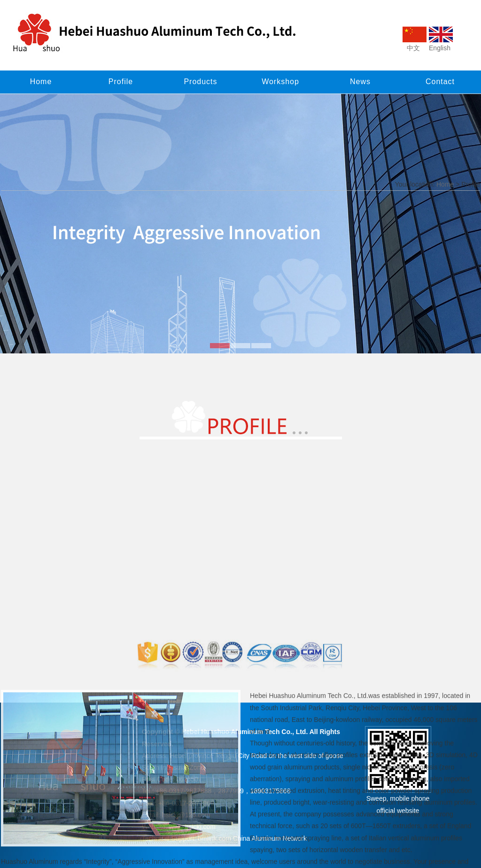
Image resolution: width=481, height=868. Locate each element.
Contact (440, 82)
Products (200, 82)
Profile (121, 82)
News (360, 82)
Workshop (280, 82)
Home (41, 82)
